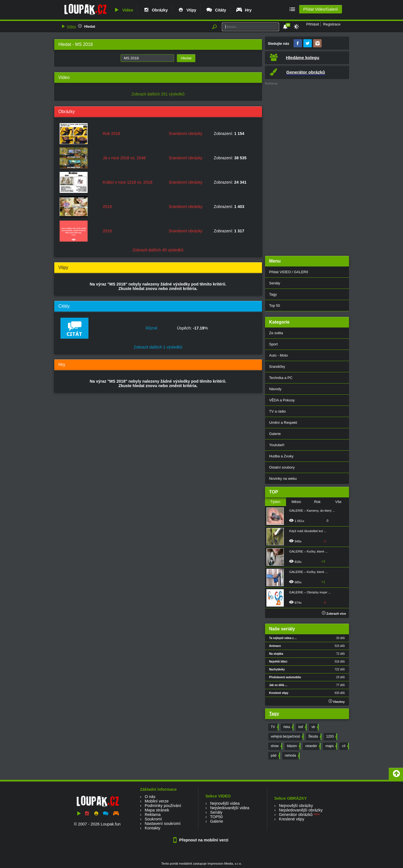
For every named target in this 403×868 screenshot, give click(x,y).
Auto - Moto (279, 355)
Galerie (275, 434)
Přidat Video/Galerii (320, 9)
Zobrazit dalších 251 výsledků (158, 94)
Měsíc (297, 502)
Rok (317, 502)
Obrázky (155, 10)
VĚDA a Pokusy (282, 400)
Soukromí (153, 819)
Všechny (337, 701)
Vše (338, 502)
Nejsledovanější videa (230, 808)
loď (302, 727)
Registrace (332, 24)
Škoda (314, 737)
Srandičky (277, 367)
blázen (293, 746)
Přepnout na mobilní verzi (201, 840)
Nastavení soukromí (163, 823)
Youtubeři (277, 445)
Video (123, 10)
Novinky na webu (283, 479)
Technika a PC (281, 378)
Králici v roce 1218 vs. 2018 (127, 182)
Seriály (275, 283)
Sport (274, 344)
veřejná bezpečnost (287, 737)
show (276, 746)
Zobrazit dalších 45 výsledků (158, 250)
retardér (312, 746)
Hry (244, 10)
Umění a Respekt (283, 423)
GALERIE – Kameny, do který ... (312, 511)
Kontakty (153, 828)
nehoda (292, 756)
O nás (150, 797)
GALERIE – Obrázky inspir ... (310, 592)
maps (331, 746)
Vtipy (187, 10)
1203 (331, 737)
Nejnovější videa (225, 803)
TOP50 (216, 817)
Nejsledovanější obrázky (301, 810)
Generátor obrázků (296, 815)
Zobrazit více (334, 614)
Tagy (273, 294)
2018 (107, 207)
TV (274, 727)
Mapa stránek (157, 810)
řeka (288, 727)
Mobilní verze (157, 801)
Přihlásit (313, 24)
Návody (275, 389)
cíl (345, 746)
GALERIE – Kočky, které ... (308, 551)
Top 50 (275, 306)
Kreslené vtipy (292, 819)
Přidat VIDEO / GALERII (289, 272)
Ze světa (276, 333)
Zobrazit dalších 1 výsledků (158, 347)
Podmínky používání (163, 806)
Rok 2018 (111, 134)
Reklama (153, 815)
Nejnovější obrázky (296, 806)
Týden (275, 502)
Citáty (216, 10)
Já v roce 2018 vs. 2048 (124, 158)
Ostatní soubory (282, 467)
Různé (152, 328)
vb (315, 727)
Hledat (90, 26)
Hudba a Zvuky (281, 456)
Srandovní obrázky (186, 134)
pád (275, 756)
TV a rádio (278, 411)
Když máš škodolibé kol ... (308, 531)
